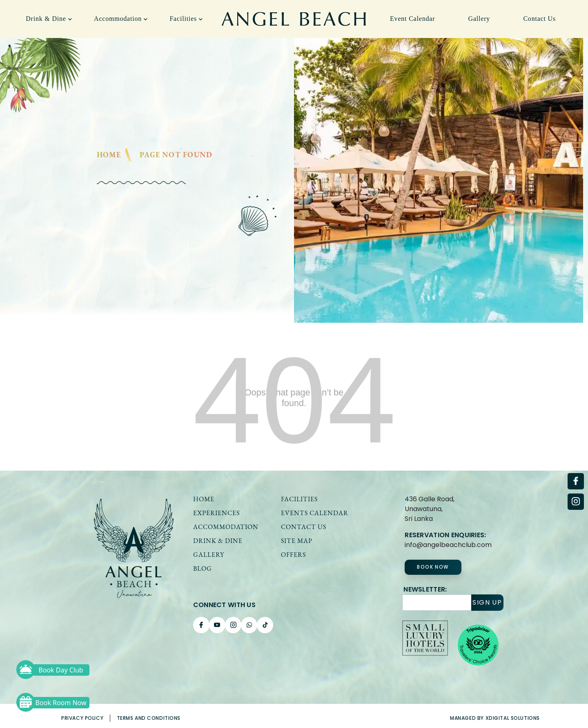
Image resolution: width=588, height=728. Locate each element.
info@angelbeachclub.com (448, 545)
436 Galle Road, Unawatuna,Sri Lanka (430, 509)
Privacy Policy (82, 718)
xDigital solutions (513, 718)
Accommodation (121, 19)
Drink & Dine (49, 19)
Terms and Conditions (149, 718)
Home (109, 155)
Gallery (479, 19)
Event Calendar (412, 19)
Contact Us (539, 19)
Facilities (186, 19)
